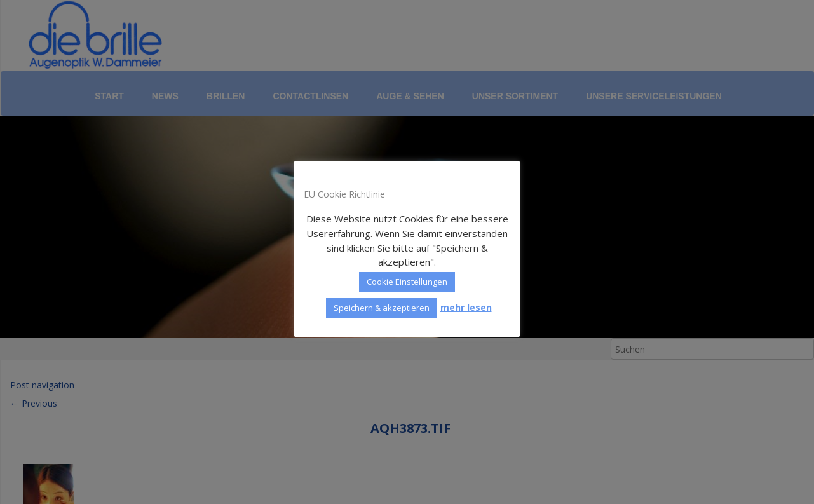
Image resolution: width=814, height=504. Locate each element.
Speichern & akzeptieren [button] (382, 308)
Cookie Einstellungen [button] (407, 282)
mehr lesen (466, 307)
